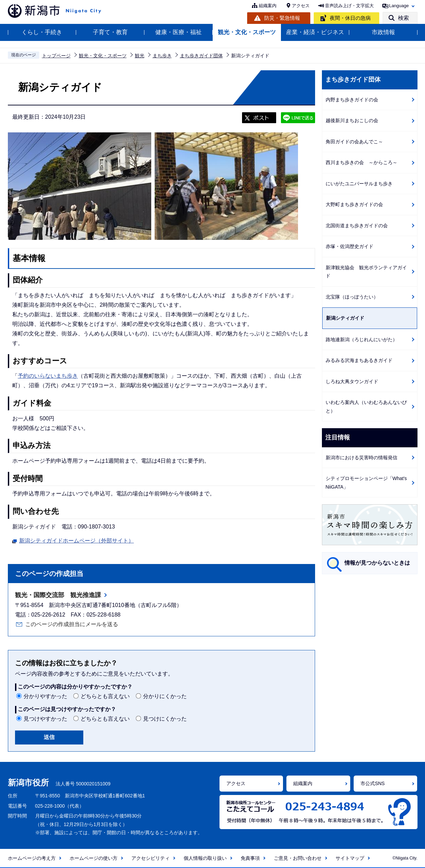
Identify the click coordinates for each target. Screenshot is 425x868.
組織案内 (268, 6)
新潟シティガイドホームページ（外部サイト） (76, 540)
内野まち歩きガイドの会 (352, 100)
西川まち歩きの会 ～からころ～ (362, 162)
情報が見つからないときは (377, 563)
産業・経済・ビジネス (315, 32)
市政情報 (383, 32)
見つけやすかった (45, 719)
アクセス (301, 6)
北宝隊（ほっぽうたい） (352, 297)
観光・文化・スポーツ (247, 32)
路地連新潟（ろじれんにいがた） (362, 339)
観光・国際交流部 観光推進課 (58, 595)
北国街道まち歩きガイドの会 (357, 226)
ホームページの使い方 (94, 858)
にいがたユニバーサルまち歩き (359, 184)
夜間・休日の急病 (350, 18)
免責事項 (250, 858)
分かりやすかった (45, 696)
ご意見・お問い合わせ (298, 858)
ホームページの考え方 (32, 858)
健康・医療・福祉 (179, 32)
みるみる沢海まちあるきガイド (359, 360)
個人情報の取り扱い (205, 858)
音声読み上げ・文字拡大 (349, 6)
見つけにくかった (165, 719)
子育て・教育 (110, 32)
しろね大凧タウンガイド (352, 381)
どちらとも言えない (105, 696)
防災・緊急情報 (282, 18)
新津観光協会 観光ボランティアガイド (366, 272)
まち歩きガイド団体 (201, 56)
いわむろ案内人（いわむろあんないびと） (366, 407)
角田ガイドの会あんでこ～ (354, 142)
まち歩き (162, 56)
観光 (140, 56)
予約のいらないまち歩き (48, 376)
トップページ (56, 56)
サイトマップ (350, 858)
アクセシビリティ (151, 858)
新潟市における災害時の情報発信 (362, 458)
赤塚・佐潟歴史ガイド (350, 246)
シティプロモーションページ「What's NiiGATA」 (366, 483)
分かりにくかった (165, 696)
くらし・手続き (42, 32)
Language (399, 6)
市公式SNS (373, 783)
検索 (403, 18)
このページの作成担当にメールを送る (72, 624)
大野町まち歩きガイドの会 (354, 204)
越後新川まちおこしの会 (352, 120)
